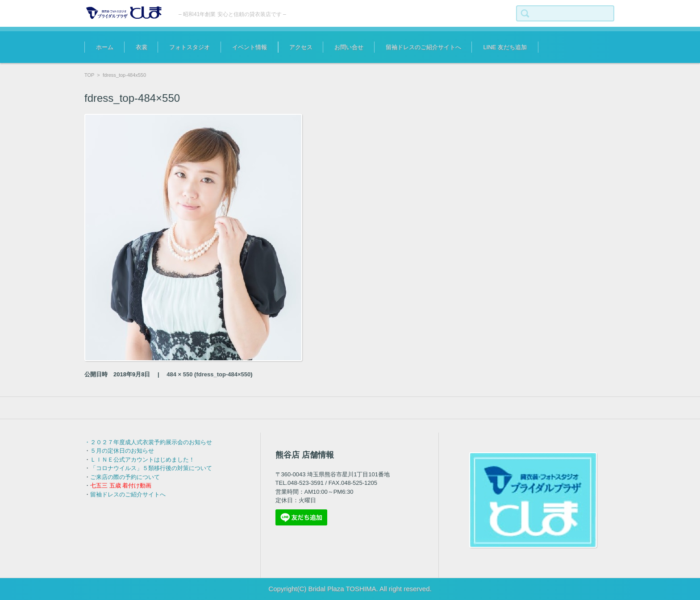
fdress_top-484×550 (223, 374)
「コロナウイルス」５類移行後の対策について (151, 468)
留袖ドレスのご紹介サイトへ (423, 47)
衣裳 (142, 47)
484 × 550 (179, 374)
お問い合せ (349, 47)
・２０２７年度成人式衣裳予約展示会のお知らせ (148, 442)
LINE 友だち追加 (505, 47)
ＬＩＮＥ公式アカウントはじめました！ (142, 460)
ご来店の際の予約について (125, 477)
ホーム (105, 47)
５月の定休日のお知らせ (122, 451)
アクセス (301, 47)
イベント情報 (250, 47)
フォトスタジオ (190, 47)
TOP (89, 75)
